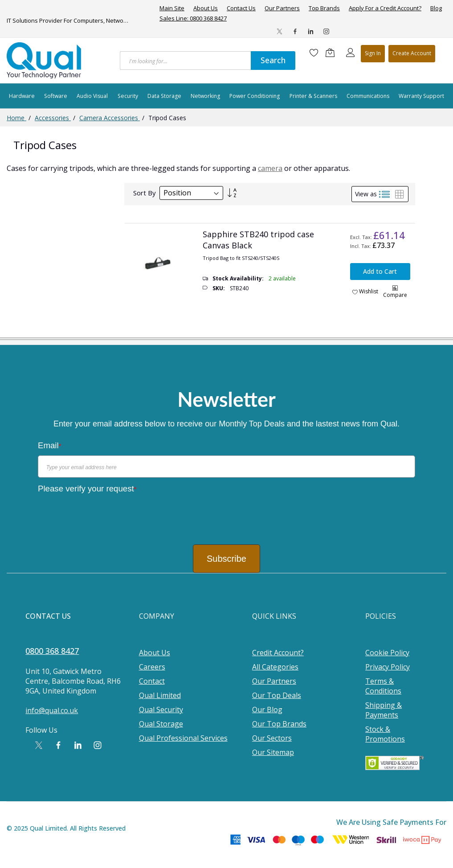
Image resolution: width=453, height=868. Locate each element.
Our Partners (282, 8)
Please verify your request (87, 489)
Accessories (53, 118)
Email (49, 445)
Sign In (373, 53)
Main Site (172, 8)
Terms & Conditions (383, 686)
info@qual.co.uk (52, 710)
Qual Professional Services (183, 738)
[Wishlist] (314, 53)
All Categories (275, 667)
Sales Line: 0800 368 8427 (193, 18)
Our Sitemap (273, 752)
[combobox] (185, 61)
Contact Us (241, 8)
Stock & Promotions (385, 734)
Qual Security (161, 710)
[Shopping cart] (332, 53)
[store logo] (45, 61)
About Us (206, 8)
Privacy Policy (388, 667)
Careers (152, 667)
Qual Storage (161, 724)
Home (16, 118)
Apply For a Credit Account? (385, 8)
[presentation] (106, 516)
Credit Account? (278, 653)
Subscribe (226, 559)
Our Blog (267, 710)
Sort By (145, 193)
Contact (152, 681)
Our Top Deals (277, 695)
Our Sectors (272, 738)
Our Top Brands (279, 724)
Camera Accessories (110, 118)
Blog (436, 8)
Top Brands (324, 8)
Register (412, 54)
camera (270, 168)
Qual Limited (160, 695)
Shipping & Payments (384, 710)
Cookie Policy (387, 653)
